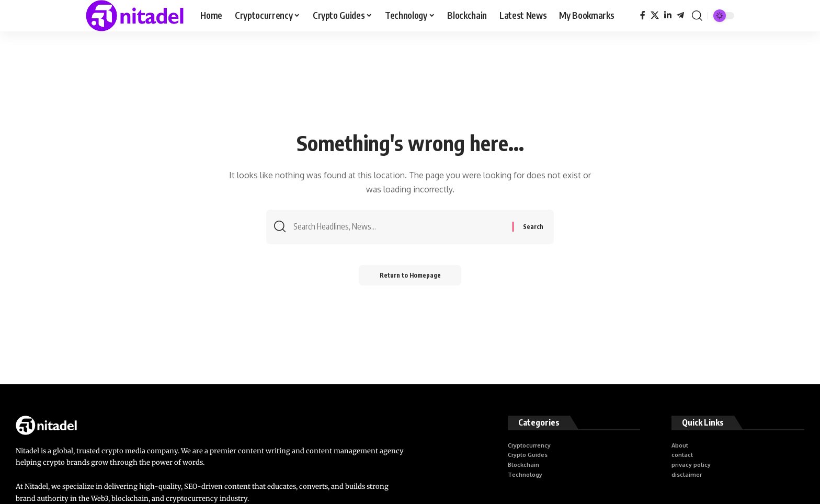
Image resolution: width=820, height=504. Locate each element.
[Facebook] (643, 15)
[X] (655, 15)
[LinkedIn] (668, 15)
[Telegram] (680, 15)
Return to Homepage (410, 275)
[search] (697, 16)
